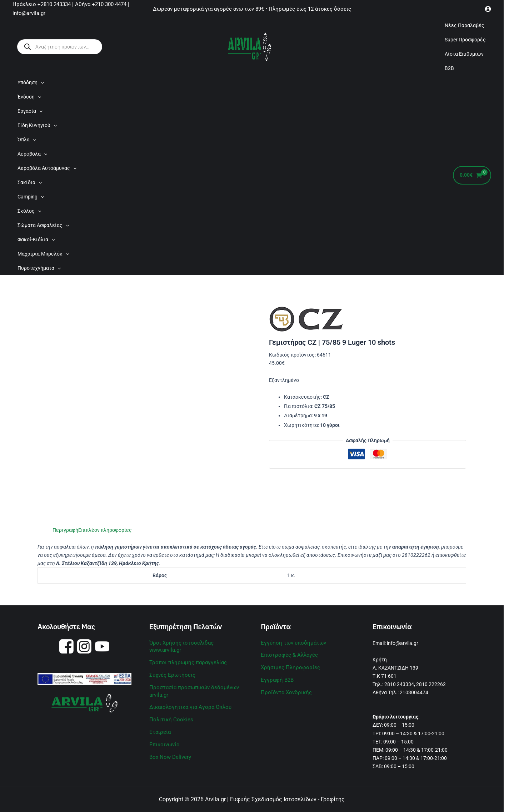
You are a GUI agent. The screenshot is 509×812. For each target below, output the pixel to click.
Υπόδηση (31, 82)
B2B (449, 68)
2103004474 (414, 692)
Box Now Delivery (168, 746)
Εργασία (30, 111)
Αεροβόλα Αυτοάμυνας (47, 168)
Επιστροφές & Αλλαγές (287, 654)
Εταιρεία (159, 722)
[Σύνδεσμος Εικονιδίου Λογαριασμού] (488, 9)
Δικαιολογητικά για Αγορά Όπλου (188, 698)
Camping (31, 197)
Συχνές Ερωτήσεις (171, 666)
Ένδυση (29, 97)
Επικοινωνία (164, 734)
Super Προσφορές (465, 40)
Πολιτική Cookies (169, 710)
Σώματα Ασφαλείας (43, 225)
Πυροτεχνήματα (39, 268)
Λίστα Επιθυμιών (464, 54)
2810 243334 (399, 684)
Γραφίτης (333, 799)
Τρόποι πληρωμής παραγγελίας (185, 654)
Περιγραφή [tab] (65, 530)
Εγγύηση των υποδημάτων (291, 642)
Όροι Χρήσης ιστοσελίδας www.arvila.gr (195, 642)
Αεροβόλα (32, 154)
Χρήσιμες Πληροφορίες (288, 666)
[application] (41, 82)
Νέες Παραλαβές (465, 25)
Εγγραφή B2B (276, 679)
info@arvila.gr (403, 643)
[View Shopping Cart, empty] (472, 175)
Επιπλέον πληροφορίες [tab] (105, 530)
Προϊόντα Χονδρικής (285, 691)
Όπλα (27, 140)
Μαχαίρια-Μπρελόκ (43, 254)
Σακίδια (30, 182)
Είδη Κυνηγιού (37, 125)
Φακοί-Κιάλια (36, 239)
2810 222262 (431, 684)
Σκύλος (29, 211)
